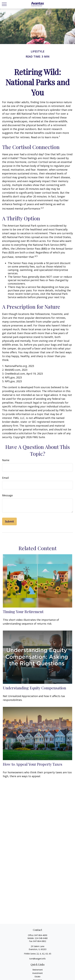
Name (6, 460)
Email (5, 478)
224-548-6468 (41, 938)
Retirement (38, 970)
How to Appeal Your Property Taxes (33, 764)
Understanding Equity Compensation (34, 688)
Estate (37, 977)
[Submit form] (9, 521)
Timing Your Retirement (23, 612)
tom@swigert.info (37, 959)
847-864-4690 (41, 935)
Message (7, 495)
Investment (37, 973)
